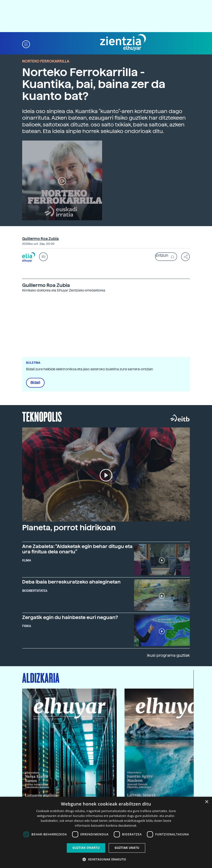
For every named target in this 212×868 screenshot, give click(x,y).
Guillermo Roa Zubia (40, 239)
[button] (26, 44)
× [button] (207, 802)
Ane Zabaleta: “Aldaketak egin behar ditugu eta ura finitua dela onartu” (77, 549)
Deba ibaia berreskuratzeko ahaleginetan (71, 582)
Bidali (35, 383)
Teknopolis (42, 416)
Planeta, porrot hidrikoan (69, 528)
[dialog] (106, 832)
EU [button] (43, 257)
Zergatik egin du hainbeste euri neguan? (70, 617)
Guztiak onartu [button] (86, 848)
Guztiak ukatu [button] (127, 848)
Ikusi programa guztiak (168, 655)
